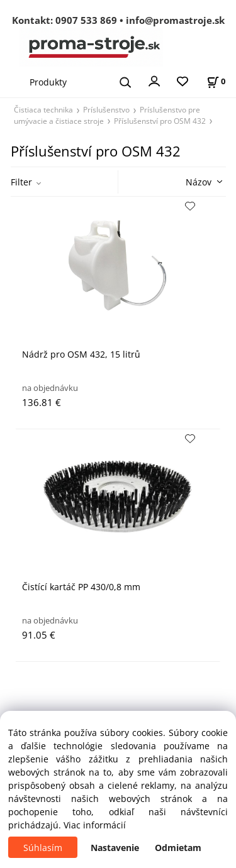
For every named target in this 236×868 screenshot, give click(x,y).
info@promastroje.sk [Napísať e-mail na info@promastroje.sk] (175, 20)
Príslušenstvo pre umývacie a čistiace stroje (107, 115)
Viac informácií (95, 825)
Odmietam (178, 848)
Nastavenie (115, 848)
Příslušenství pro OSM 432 (160, 121)
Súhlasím (43, 848)
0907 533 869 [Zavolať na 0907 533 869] (86, 20)
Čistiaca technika (43, 109)
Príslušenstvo (106, 109)
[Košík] (216, 81)
